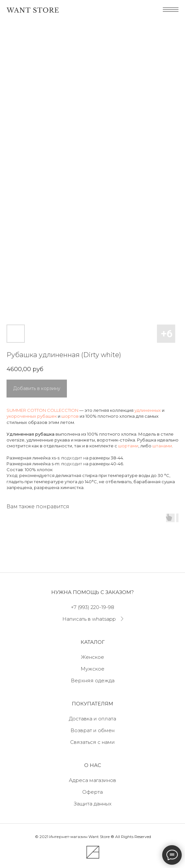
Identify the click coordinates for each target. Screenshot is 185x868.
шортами (128, 446)
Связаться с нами (92, 742)
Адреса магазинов (92, 780)
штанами (162, 446)
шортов (70, 416)
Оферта (92, 792)
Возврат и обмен (92, 730)
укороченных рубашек (32, 416)
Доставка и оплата (92, 719)
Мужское (92, 669)
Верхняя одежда (93, 680)
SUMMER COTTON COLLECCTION (42, 410)
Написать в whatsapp (89, 619)
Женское (92, 657)
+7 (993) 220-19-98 (92, 607)
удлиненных (148, 410)
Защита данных (93, 804)
